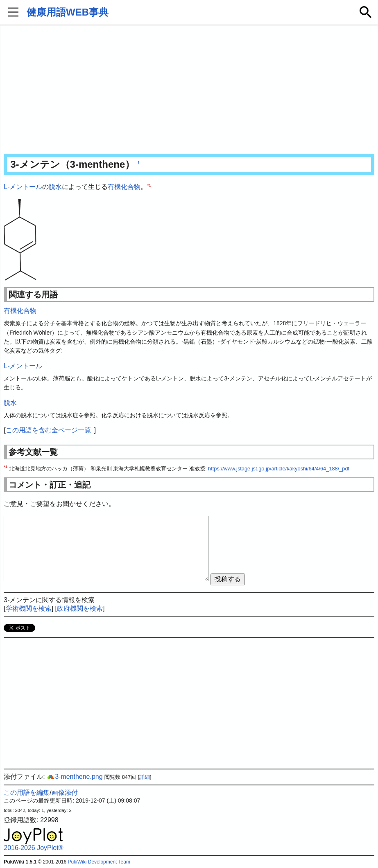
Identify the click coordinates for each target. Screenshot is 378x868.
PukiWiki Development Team (99, 862)
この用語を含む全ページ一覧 (48, 430)
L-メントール (23, 187)
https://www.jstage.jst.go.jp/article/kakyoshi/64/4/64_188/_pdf (279, 469)
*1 (149, 185)
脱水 (55, 187)
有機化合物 (124, 187)
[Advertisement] (189, 90)
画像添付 (65, 793)
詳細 (145, 777)
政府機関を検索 (80, 608)
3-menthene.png (75, 777)
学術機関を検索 (29, 608)
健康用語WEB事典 (68, 12)
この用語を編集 (27, 793)
